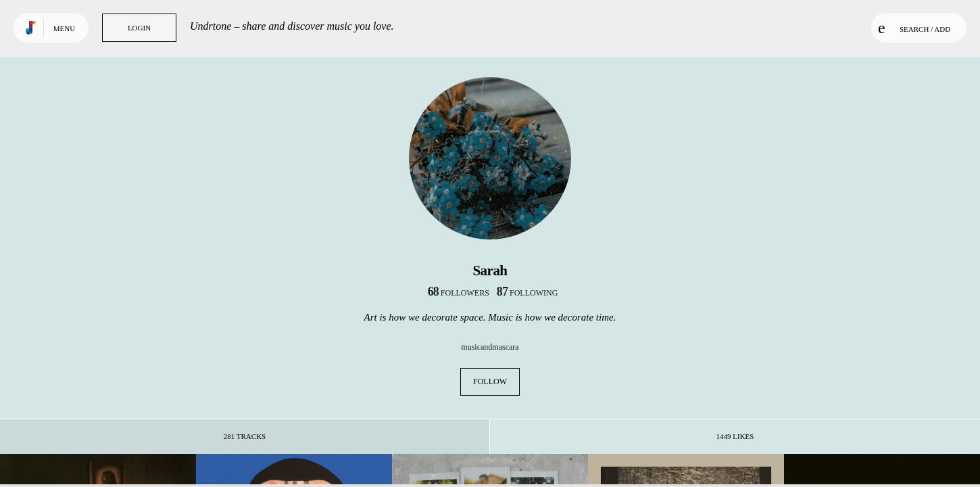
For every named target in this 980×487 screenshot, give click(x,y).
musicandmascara (490, 347)
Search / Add (914, 28)
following (528, 293)
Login (139, 28)
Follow (490, 381)
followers (459, 293)
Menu (64, 28)
